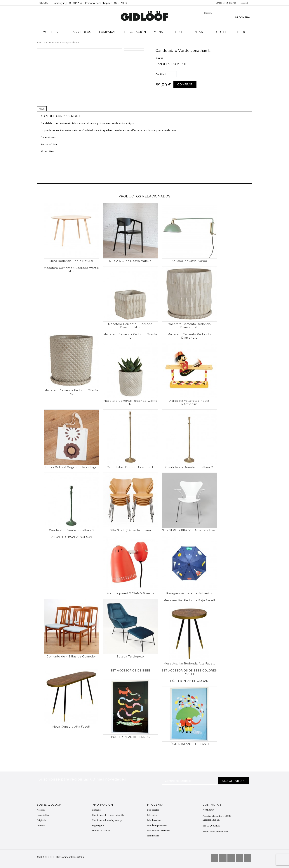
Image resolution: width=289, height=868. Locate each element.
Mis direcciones (155, 820)
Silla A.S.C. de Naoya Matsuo (130, 261)
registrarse (230, 3)
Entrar (219, 3)
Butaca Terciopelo (130, 656)
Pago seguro (98, 825)
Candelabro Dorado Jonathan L (130, 467)
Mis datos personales (157, 825)
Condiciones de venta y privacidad (109, 815)
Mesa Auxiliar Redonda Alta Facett (189, 663)
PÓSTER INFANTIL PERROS (130, 737)
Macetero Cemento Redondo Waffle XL (71, 392)
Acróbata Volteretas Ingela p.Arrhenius (189, 402)
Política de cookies (101, 830)
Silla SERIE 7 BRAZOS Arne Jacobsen (189, 530)
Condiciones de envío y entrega (107, 820)
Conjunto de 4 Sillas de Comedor (71, 656)
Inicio (40, 42)
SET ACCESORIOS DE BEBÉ (130, 670)
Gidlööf (45, 3)
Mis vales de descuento (158, 830)
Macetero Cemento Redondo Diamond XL (189, 325)
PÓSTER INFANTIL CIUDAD (189, 681)
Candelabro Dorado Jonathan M (189, 467)
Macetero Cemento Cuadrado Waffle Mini (71, 269)
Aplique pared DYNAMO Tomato (130, 593)
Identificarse (153, 835)
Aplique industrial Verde (189, 261)
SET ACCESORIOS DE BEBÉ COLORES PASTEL (189, 672)
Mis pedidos (153, 810)
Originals (76, 3)
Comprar (185, 84)
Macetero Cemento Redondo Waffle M (130, 402)
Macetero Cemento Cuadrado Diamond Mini (130, 325)
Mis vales (152, 815)
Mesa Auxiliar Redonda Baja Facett (189, 600)
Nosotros (41, 810)
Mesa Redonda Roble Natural (71, 261)
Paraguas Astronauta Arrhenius (189, 593)
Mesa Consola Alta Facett (71, 726)
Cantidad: (161, 74)
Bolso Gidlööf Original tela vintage (71, 467)
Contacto (121, 3)
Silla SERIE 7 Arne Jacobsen (130, 530)
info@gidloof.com (218, 829)
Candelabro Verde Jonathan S (71, 530)
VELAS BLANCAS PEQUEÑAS (71, 537)
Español (244, 3)
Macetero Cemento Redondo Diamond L (189, 336)
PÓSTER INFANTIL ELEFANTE (189, 744)
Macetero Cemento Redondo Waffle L (130, 336)
